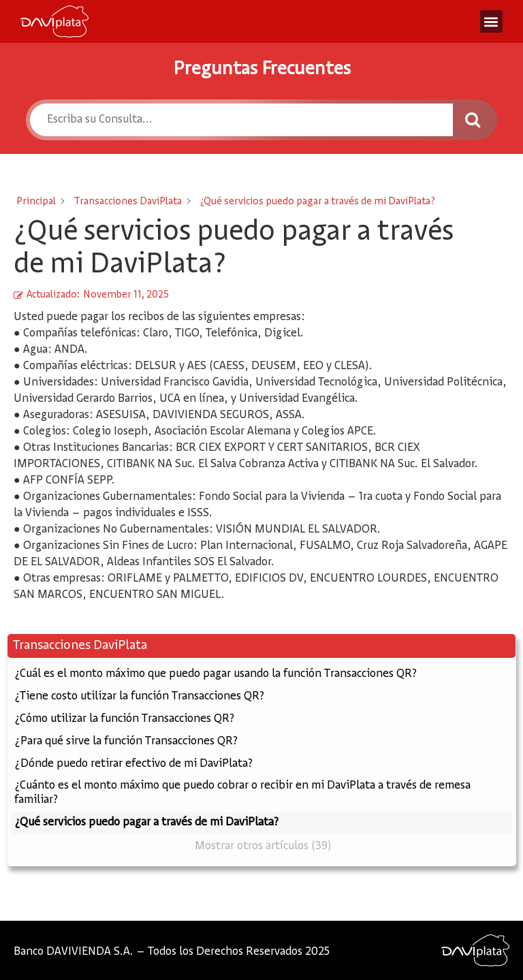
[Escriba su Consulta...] (241, 120)
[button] (491, 21)
